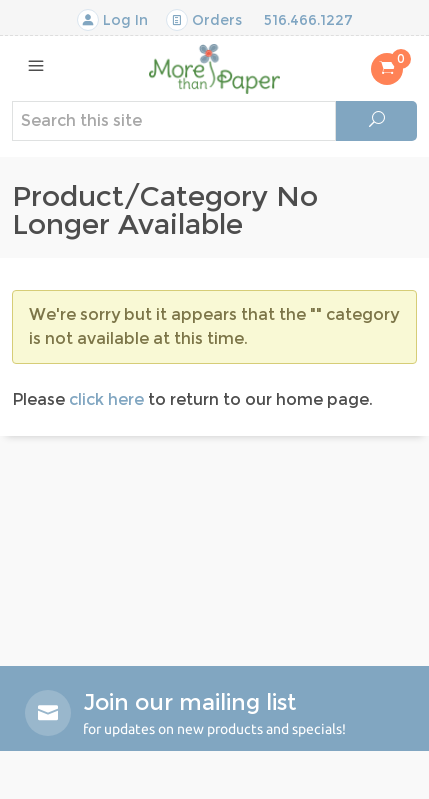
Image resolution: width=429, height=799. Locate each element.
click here (106, 399)
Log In (112, 20)
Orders (204, 20)
